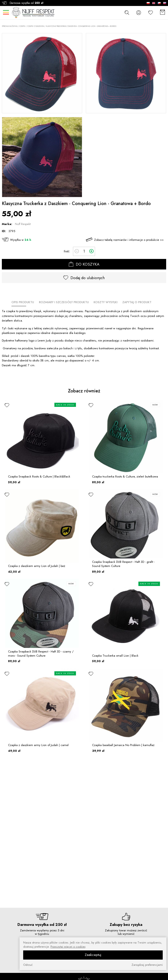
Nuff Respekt (23, 224)
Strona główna (10, 26)
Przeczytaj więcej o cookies (68, 947)
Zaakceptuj (93, 955)
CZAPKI (22, 26)
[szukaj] (127, 12)
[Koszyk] (162, 12)
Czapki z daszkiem (36, 26)
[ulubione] (7, 405)
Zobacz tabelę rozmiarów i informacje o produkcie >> (129, 240)
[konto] (139, 12)
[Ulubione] (151, 12)
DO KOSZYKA (84, 264)
